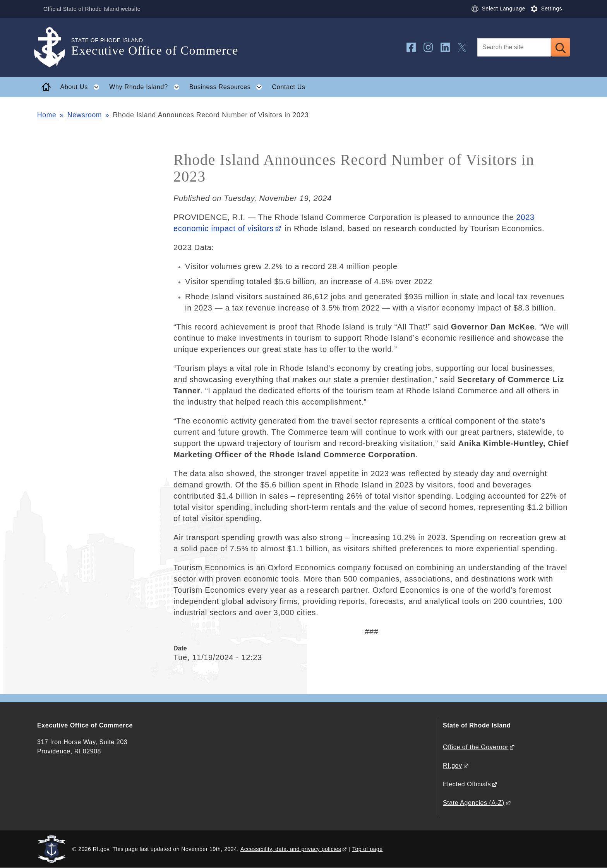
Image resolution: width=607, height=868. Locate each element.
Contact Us (289, 87)
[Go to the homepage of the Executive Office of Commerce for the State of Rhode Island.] (54, 47)
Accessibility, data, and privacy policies (291, 849)
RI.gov (453, 766)
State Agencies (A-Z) (474, 803)
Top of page (368, 849)
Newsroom (85, 115)
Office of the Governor (476, 747)
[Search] (514, 47)
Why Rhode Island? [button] (147, 87)
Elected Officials (467, 784)
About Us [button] (82, 87)
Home (47, 115)
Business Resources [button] (228, 87)
